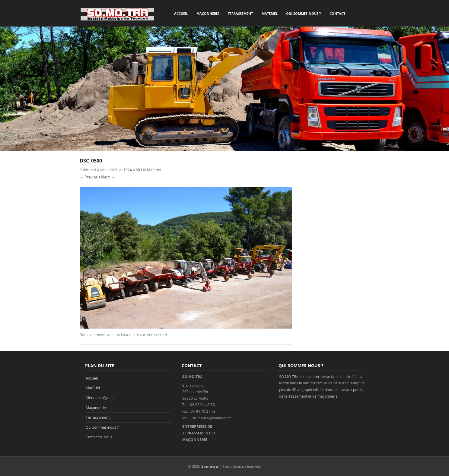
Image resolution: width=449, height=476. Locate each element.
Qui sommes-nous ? (303, 13)
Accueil (181, 13)
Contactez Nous (99, 437)
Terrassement (240, 13)
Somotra (210, 466)
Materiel (154, 170)
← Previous (90, 177)
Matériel (270, 13)
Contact (337, 13)
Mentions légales (100, 398)
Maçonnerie (208, 13)
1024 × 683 (133, 170)
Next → (108, 177)
